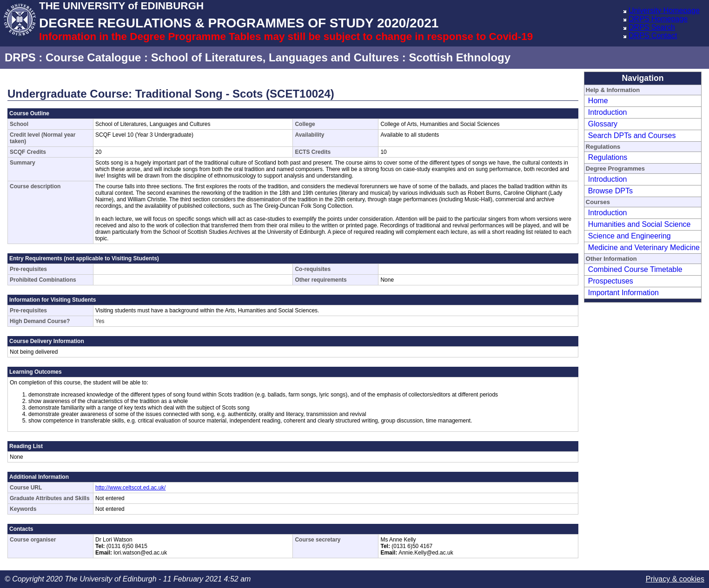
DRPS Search (652, 27)
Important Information (623, 293)
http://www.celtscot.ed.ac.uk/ (130, 488)
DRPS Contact (653, 36)
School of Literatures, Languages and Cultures (275, 57)
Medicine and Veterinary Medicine (644, 248)
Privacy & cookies (675, 579)
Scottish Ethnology (460, 57)
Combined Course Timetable (635, 269)
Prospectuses (611, 281)
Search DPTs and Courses (632, 135)
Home (598, 101)
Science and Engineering (629, 236)
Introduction (608, 112)
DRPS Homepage (658, 19)
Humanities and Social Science (639, 224)
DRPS (20, 57)
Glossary (603, 124)
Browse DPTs (610, 191)
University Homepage (664, 10)
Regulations (608, 157)
